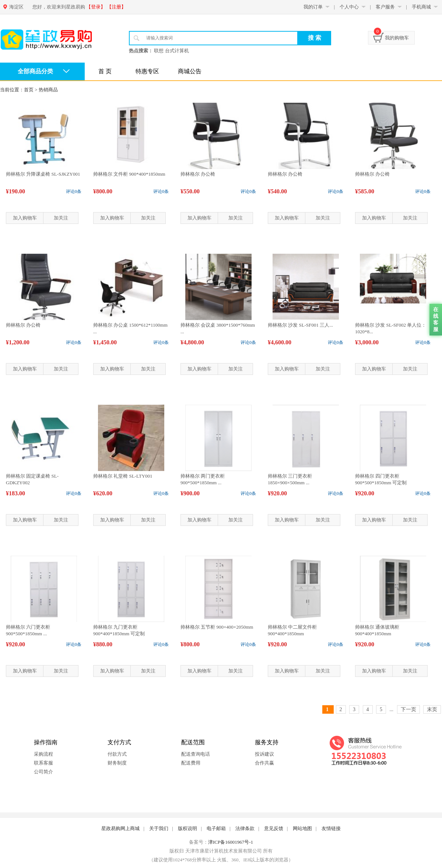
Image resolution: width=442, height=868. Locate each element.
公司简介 (43, 772)
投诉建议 (264, 754)
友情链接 (331, 828)
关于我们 (159, 828)
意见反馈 (274, 828)
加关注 (61, 218)
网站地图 (302, 828)
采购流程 (43, 754)
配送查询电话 (196, 754)
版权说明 (187, 828)
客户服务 (385, 7)
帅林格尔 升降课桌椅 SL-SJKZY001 (43, 174)
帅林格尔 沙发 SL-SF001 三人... (300, 325)
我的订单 (313, 7)
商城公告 (190, 71)
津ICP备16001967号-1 (231, 842)
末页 (432, 709)
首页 (29, 90)
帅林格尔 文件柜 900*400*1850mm (129, 174)
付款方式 (117, 754)
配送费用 (191, 763)
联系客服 (43, 763)
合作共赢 (264, 763)
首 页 (105, 71)
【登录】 (96, 7)
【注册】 (116, 7)
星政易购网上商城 (120, 828)
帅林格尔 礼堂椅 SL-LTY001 (123, 476)
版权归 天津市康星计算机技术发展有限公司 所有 (221, 851)
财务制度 (117, 763)
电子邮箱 (216, 828)
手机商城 (421, 7)
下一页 (408, 709)
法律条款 (245, 828)
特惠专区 (147, 71)
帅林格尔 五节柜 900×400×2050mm (217, 627)
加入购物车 (25, 218)
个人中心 (349, 7)
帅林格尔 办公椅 (198, 174)
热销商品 (48, 90)
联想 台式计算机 (171, 51)
